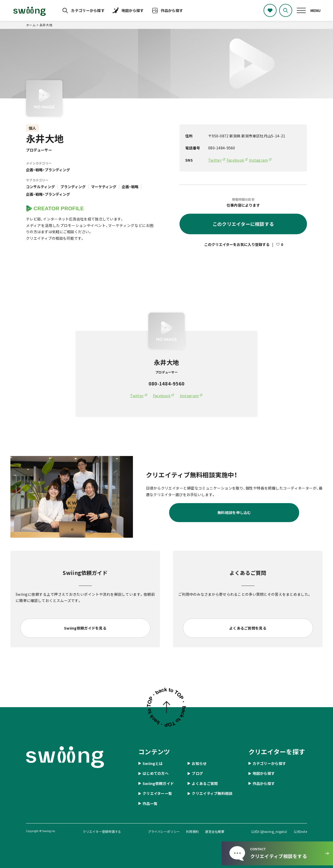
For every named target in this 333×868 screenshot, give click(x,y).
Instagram (259, 160)
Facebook (235, 160)
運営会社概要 (215, 831)
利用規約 (192, 831)
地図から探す (133, 10)
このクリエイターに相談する (243, 224)
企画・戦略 (130, 187)
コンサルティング (40, 187)
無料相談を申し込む (234, 512)
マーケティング (104, 187)
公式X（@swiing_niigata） (269, 831)
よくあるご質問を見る (248, 628)
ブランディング (73, 187)
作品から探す (172, 10)
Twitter (215, 160)
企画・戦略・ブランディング (48, 170)
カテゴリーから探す (88, 10)
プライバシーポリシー (164, 831)
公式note (300, 831)
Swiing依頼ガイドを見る (85, 628)
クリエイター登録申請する (102, 831)
